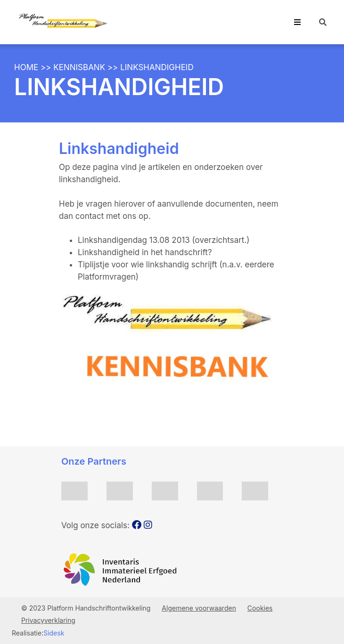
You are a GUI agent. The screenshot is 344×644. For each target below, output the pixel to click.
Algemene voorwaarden (199, 608)
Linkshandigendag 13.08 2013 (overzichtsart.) (164, 240)
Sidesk (54, 633)
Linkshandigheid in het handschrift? (145, 252)
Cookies (260, 608)
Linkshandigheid (157, 67)
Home (26, 67)
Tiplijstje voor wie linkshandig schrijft (148, 265)
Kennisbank (79, 67)
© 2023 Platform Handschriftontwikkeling (87, 608)
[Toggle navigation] (297, 22)
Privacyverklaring (48, 620)
